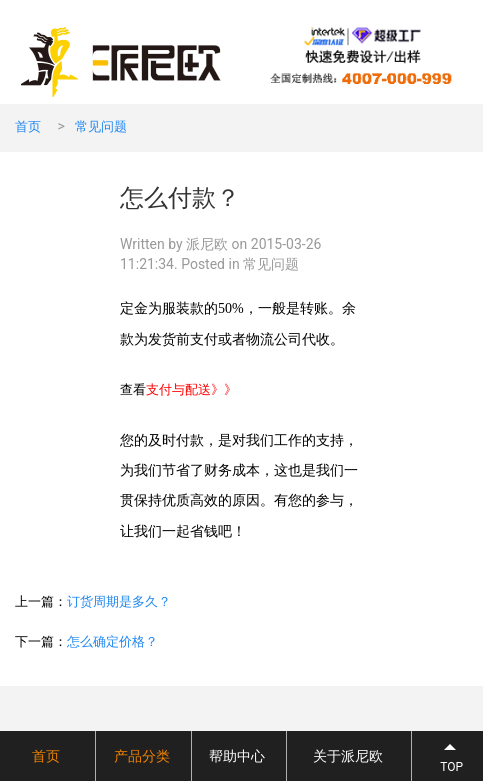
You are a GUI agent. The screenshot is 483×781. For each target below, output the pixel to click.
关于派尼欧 (348, 756)
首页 (28, 126)
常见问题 (101, 126)
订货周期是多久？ (119, 601)
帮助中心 (237, 756)
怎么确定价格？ (112, 641)
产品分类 (142, 756)
